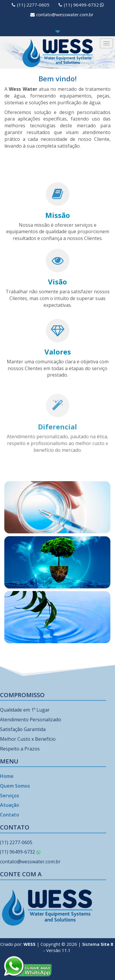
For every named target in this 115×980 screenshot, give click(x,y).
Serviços (10, 796)
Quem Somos (15, 786)
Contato (10, 815)
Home (7, 776)
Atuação (10, 805)
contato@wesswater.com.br (65, 14)
